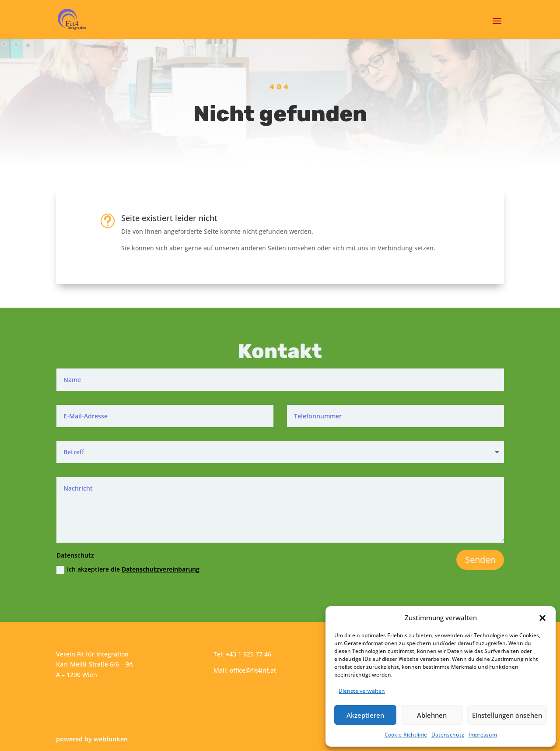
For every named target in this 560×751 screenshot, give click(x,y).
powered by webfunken (92, 739)
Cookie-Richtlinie (406, 735)
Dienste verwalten (362, 691)
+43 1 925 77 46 (248, 654)
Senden (480, 560)
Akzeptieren (365, 715)
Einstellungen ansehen (507, 715)
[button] (542, 618)
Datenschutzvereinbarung (161, 569)
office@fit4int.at (253, 670)
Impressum (483, 735)
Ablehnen (432, 715)
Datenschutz (448, 735)
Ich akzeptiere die (128, 569)
